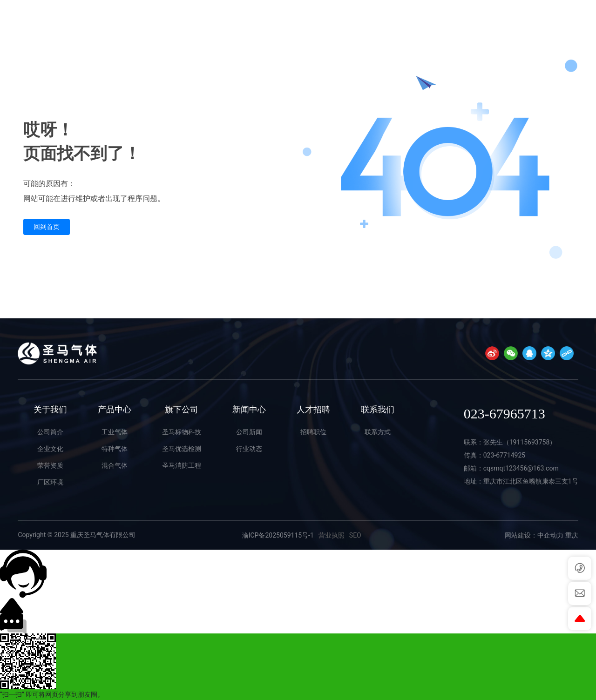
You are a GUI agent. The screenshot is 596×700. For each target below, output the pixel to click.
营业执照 (332, 535)
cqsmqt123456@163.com (521, 468)
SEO (355, 535)
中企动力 (550, 535)
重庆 (572, 535)
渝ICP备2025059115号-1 (278, 535)
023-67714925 (504, 455)
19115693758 (530, 442)
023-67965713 (549, 21)
